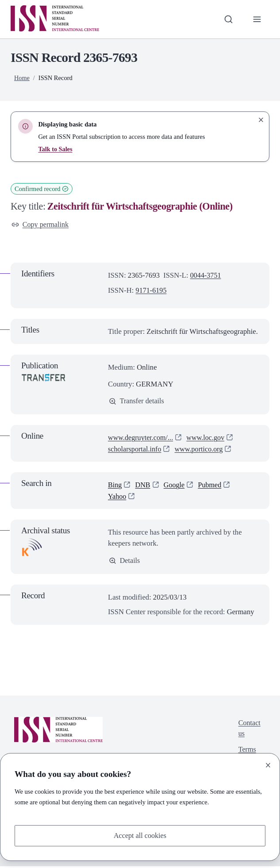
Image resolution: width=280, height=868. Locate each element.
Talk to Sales (55, 149)
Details (125, 562)
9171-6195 (152, 291)
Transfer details (137, 402)
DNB (144, 486)
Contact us (249, 730)
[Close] (268, 765)
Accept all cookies (140, 835)
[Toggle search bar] (228, 19)
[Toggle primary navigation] (257, 19)
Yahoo (117, 497)
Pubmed (212, 486)
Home (22, 78)
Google (175, 486)
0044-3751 (206, 276)
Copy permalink (41, 225)
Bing (115, 486)
